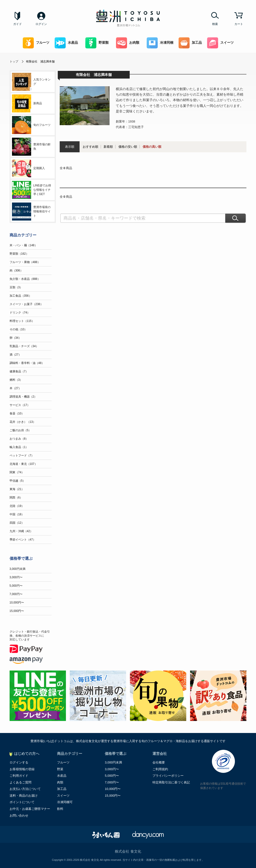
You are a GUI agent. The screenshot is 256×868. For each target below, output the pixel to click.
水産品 (66, 43)
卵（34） (15, 338)
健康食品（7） (19, 371)
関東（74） (17, 472)
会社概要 (159, 762)
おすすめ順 (90, 147)
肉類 (60, 782)
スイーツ (220, 43)
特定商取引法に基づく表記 (171, 782)
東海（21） (17, 489)
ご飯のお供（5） (20, 430)
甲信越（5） (18, 481)
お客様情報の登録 (22, 769)
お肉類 (128, 43)
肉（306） (16, 271)
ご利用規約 (160, 769)
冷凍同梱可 (65, 802)
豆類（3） (16, 287)
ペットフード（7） (22, 456)
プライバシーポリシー (168, 776)
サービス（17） (20, 405)
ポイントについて (22, 802)
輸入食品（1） (19, 447)
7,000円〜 (16, 594)
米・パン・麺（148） (23, 245)
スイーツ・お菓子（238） (26, 304)
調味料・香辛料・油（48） (27, 363)
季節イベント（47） (23, 540)
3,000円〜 (16, 577)
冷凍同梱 (160, 43)
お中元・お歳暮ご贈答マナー (30, 809)
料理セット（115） (22, 321)
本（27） (15, 388)
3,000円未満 (17, 569)
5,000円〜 (16, 586)
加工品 (190, 43)
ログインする (19, 762)
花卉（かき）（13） (23, 422)
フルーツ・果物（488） (25, 262)
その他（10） (18, 329)
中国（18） (17, 514)
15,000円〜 (17, 611)
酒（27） (15, 355)
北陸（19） (17, 506)
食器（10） (17, 413)
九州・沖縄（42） (21, 531)
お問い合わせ (19, 816)
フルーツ (36, 43)
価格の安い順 (128, 147)
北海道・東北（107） (23, 464)
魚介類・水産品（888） (25, 279)
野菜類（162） (19, 254)
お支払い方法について (25, 789)
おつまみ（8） (19, 439)
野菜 (60, 769)
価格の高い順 (152, 147)
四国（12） (17, 523)
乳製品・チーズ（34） (24, 346)
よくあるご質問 (20, 782)
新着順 (108, 147)
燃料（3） (16, 380)
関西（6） (16, 498)
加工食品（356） (21, 296)
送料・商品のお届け (24, 796)
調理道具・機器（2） (23, 397)
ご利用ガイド (19, 776)
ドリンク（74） (20, 313)
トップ (14, 62)
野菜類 (97, 43)
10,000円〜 (17, 603)
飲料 (60, 809)
